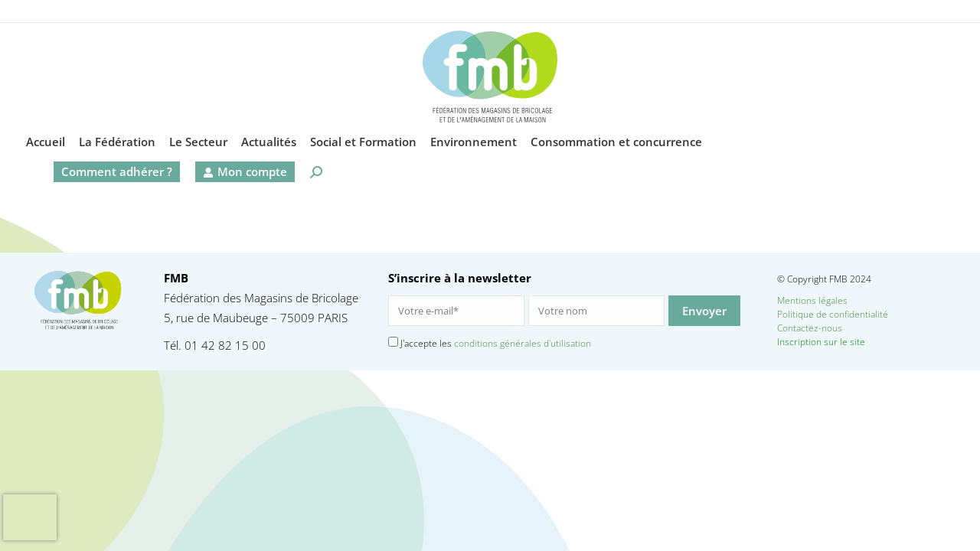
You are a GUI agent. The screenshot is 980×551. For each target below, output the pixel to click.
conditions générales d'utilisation (523, 343)
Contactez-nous (836, 328)
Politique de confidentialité (833, 314)
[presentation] (30, 517)
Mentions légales (812, 300)
